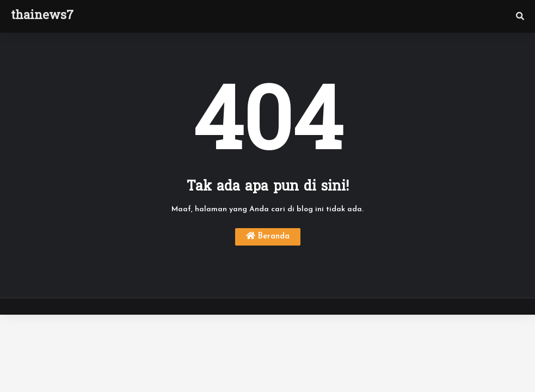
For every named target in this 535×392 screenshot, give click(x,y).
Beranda (268, 236)
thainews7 (42, 16)
